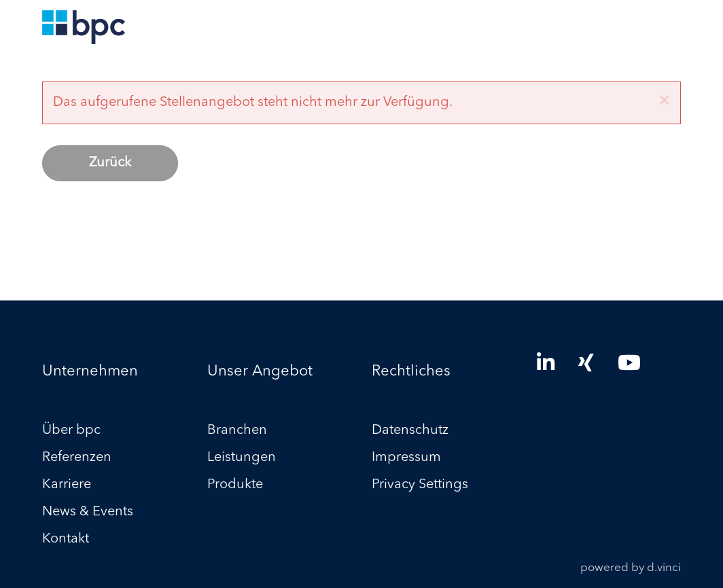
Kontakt (66, 540)
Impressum (406, 458)
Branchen (237, 431)
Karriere (67, 485)
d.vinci (664, 569)
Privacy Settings (420, 485)
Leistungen (242, 458)
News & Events (88, 513)
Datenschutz (410, 431)
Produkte (235, 485)
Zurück (110, 163)
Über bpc (71, 431)
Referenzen (77, 458)
